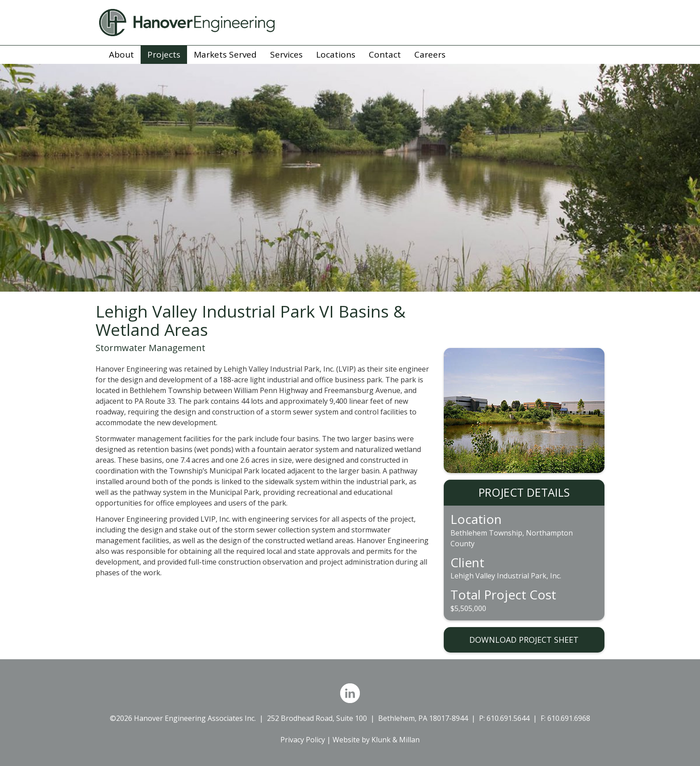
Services (286, 54)
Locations (336, 54)
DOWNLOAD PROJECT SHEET (524, 640)
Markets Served (225, 54)
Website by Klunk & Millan (376, 740)
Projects (164, 54)
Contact (385, 54)
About (121, 54)
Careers (430, 54)
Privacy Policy (303, 740)
